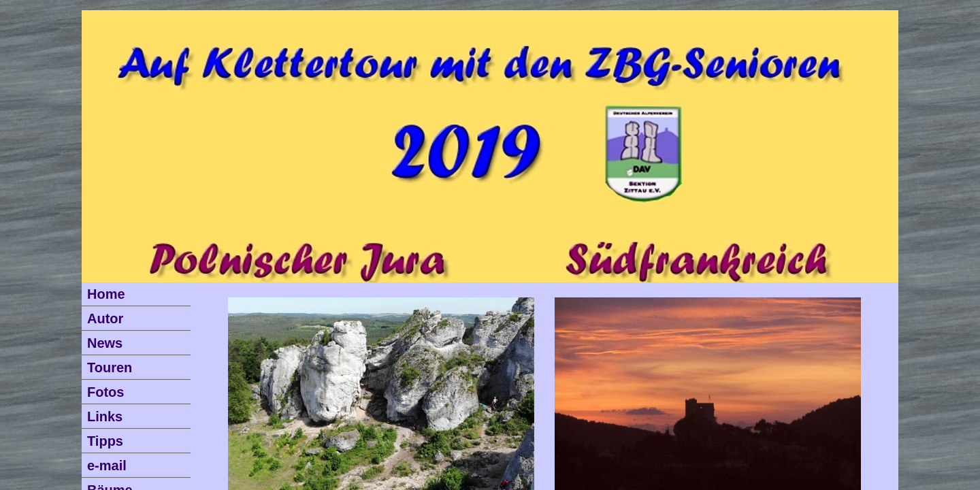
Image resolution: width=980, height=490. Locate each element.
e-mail (107, 465)
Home (106, 294)
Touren (110, 367)
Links (105, 416)
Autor (105, 318)
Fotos (105, 392)
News (105, 343)
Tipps (105, 441)
